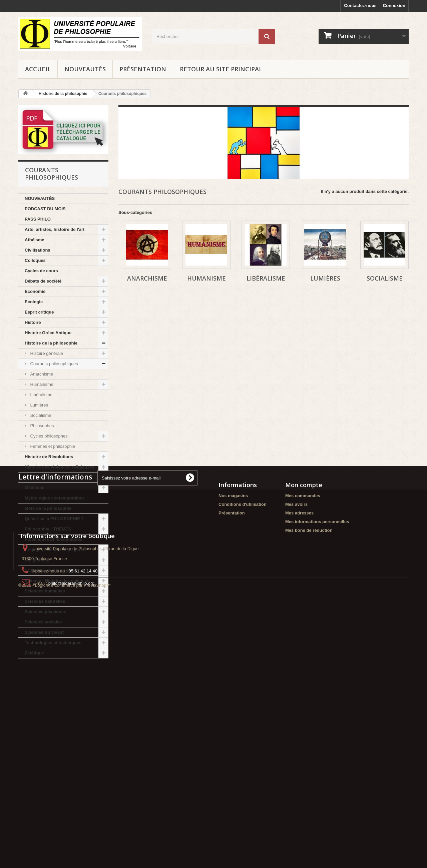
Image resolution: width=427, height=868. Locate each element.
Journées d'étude (43, 477)
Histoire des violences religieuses (60, 467)
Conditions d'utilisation (243, 723)
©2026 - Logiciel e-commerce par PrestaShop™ (65, 850)
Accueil (38, 69)
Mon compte (304, 704)
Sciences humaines (45, 591)
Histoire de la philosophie (51, 343)
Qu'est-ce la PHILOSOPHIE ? (54, 519)
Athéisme (35, 240)
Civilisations (38, 250)
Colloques (35, 260)
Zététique (34, 653)
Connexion (394, 5)
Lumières (39, 405)
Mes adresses (299, 732)
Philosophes (41, 426)
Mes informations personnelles (317, 741)
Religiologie (37, 560)
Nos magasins (233, 715)
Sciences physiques (45, 612)
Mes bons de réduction (309, 749)
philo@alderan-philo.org (71, 824)
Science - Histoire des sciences (57, 581)
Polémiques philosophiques (54, 539)
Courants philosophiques (54, 364)
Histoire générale (46, 353)
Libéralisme (41, 395)
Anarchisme (41, 374)
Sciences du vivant (44, 632)
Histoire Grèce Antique (48, 333)
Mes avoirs (296, 723)
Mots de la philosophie (48, 508)
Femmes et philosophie (52, 446)
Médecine (35, 488)
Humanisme (41, 384)
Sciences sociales (43, 622)
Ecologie (34, 302)
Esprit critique (39, 312)
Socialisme (40, 415)
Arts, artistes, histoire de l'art (55, 229)
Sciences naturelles (45, 601)
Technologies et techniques (53, 643)
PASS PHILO (38, 219)
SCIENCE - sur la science (51, 570)
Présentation (143, 69)
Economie (35, 291)
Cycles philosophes (48, 436)
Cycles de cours (41, 271)
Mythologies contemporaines (55, 498)
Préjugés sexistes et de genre (55, 550)
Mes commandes (303, 715)
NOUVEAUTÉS (85, 69)
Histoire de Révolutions (49, 457)
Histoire (33, 322)
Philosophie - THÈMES (48, 529)
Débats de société (43, 281)
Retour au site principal (221, 69)
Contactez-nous (360, 5)
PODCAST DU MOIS (45, 209)
